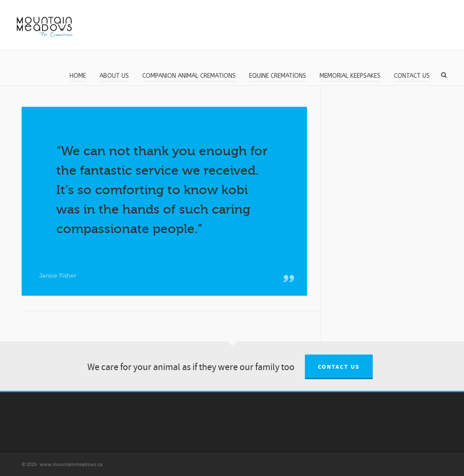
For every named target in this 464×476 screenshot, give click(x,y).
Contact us (339, 367)
